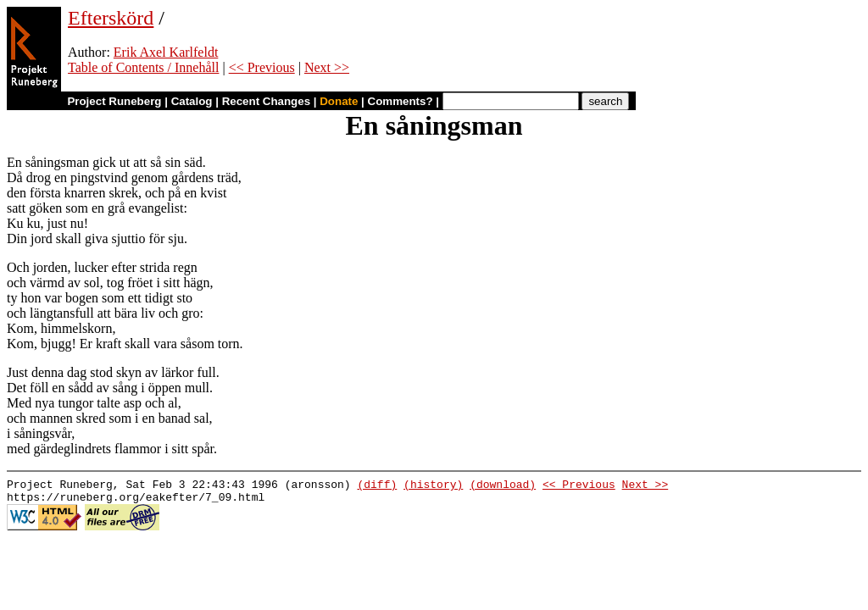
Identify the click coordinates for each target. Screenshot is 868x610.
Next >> (327, 67)
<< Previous (262, 67)
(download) (503, 486)
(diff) (377, 486)
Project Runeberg (114, 101)
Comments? (401, 101)
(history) (433, 486)
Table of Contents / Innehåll (143, 67)
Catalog (192, 101)
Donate (339, 101)
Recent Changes (266, 101)
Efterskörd (111, 18)
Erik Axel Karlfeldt (166, 52)
